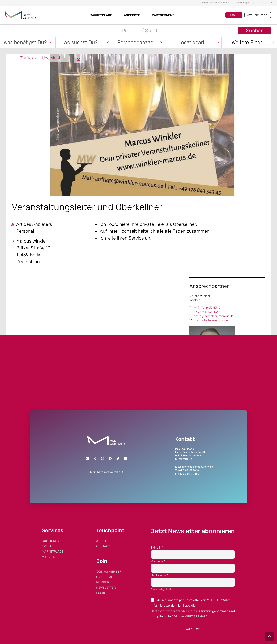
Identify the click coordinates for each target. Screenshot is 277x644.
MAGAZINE (50, 557)
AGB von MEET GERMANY (190, 616)
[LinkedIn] (87, 458)
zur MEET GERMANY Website (215, 3)
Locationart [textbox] (191, 42)
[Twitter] (118, 458)
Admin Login (242, 3)
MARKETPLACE (101, 15)
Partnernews (163, 15)
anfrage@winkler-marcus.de (214, 316)
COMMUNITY (51, 541)
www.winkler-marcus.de (211, 320)
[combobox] (28, 42)
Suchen (255, 31)
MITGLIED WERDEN (258, 15)
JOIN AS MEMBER (109, 572)
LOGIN (234, 15)
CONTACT (103, 546)
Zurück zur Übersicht (40, 58)
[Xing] (95, 458)
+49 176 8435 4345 (207, 308)
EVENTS (48, 546)
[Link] (106, 441)
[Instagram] (103, 458)
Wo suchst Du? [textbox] (81, 42)
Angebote (132, 15)
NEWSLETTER (106, 588)
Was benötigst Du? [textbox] (25, 42)
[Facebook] (110, 458)
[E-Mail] (126, 458)
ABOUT (101, 541)
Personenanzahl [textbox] (136, 42)
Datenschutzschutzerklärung (172, 611)
